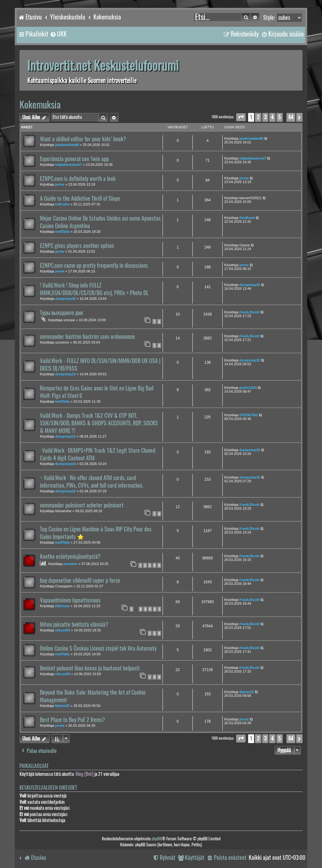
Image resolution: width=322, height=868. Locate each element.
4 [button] (272, 117)
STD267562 (249, 415)
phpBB (157, 839)
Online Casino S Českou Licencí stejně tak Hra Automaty (98, 648)
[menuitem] (58, 34)
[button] (241, 117)
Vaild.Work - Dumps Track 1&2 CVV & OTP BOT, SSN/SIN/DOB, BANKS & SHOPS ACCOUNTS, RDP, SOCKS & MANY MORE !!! (99, 423)
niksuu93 (63, 630)
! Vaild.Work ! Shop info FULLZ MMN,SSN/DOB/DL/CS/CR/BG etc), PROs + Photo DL (94, 289)
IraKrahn (62, 204)
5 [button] (280, 117)
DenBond (247, 218)
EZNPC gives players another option (77, 246)
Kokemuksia (40, 105)
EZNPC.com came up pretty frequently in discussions (94, 266)
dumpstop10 (65, 299)
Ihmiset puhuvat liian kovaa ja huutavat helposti (90, 668)
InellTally (62, 232)
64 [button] (291, 117)
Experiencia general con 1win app (74, 159)
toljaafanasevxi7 (68, 165)
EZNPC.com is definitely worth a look (78, 179)
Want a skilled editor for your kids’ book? (83, 139)
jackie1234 (248, 388)
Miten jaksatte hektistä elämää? (74, 624)
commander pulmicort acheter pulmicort (82, 505)
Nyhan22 (62, 706)
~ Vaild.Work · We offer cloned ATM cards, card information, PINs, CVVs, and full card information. (92, 482)
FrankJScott (249, 312)
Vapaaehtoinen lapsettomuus (70, 600)
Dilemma (62, 606)
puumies (71, 564)
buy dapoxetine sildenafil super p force (80, 580)
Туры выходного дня (61, 313)
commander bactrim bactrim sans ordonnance (87, 337)
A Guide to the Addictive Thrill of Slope (80, 199)
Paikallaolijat (34, 766)
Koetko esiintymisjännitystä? (70, 557)
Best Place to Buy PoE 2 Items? (72, 720)
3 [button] (265, 117)
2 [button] (258, 117)
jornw (60, 184)
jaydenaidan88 (67, 145)
